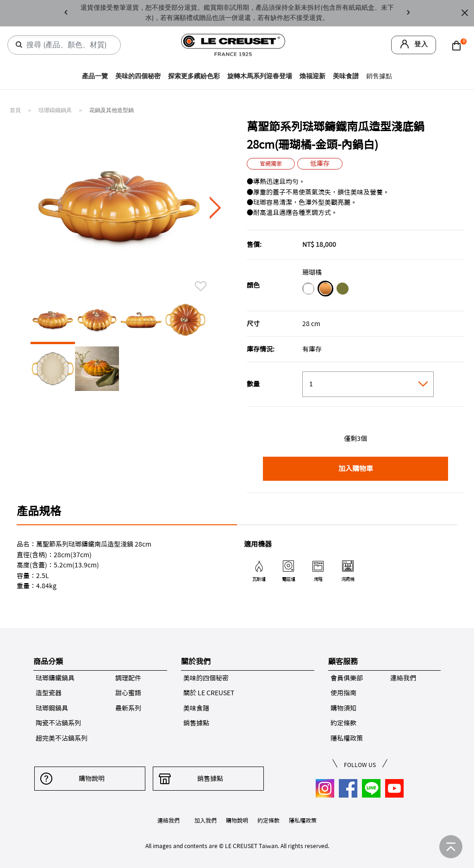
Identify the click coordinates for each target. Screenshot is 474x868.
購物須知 (343, 708)
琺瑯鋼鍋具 (52, 708)
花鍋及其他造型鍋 (112, 110)
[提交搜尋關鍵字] (19, 45)
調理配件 (128, 678)
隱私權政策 (347, 738)
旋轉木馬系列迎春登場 (260, 76)
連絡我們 (403, 678)
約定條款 (343, 723)
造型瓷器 (49, 693)
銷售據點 (379, 76)
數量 (253, 384)
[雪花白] (308, 290)
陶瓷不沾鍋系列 (58, 723)
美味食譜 (346, 76)
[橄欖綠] (342, 290)
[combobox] (68, 45)
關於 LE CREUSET (209, 693)
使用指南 (343, 693)
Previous (66, 13)
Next (408, 13)
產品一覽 (95, 76)
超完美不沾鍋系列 (62, 738)
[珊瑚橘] (325, 290)
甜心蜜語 (128, 693)
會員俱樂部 (347, 678)
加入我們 (206, 820)
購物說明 (90, 778)
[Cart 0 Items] (459, 45)
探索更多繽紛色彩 (194, 76)
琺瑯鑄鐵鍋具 (56, 110)
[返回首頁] (451, 847)
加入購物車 (356, 469)
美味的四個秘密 (138, 76)
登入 (421, 44)
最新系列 (128, 708)
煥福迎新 (312, 76)
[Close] (465, 13)
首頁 (16, 110)
